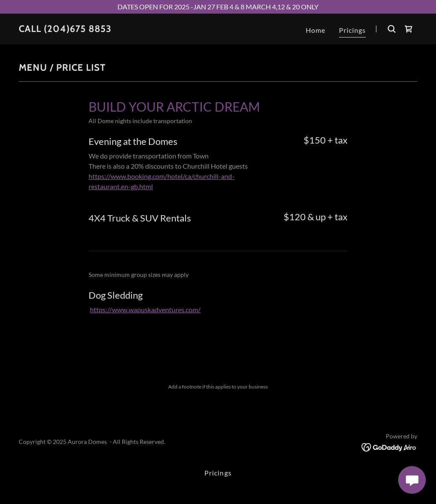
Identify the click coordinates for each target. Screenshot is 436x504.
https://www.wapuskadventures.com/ (145, 310)
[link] (65, 29)
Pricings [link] (352, 30)
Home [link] (316, 30)
